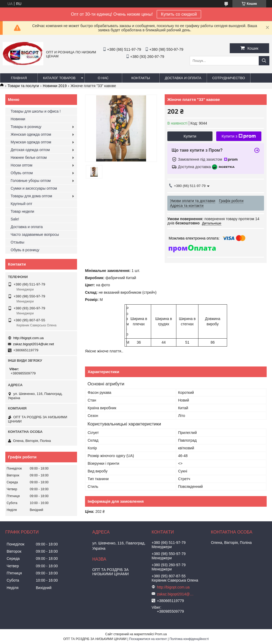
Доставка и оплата (183, 78)
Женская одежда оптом (31, 134)
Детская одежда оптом (30, 150)
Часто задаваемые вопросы (35, 234)
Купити (190, 136)
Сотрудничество (229, 78)
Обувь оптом (22, 173)
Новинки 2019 (55, 86)
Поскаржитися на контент (148, 639)
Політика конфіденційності (189, 639)
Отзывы (17, 242)
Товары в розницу (26, 127)
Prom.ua (161, 634)
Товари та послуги (23, 86)
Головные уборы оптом (31, 181)
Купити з (239, 136)
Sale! (15, 219)
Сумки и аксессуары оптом (34, 188)
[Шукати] (264, 61)
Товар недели (22, 211)
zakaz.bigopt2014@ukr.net (33, 344)
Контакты (141, 78)
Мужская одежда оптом (31, 142)
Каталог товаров (59, 78)
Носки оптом (22, 165)
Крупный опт (22, 204)
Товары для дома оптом (31, 196)
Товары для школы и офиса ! (36, 111)
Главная (19, 78)
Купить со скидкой (179, 14)
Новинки (18, 119)
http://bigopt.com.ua (28, 338)
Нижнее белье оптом (29, 157)
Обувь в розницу (25, 250)
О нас (103, 78)
